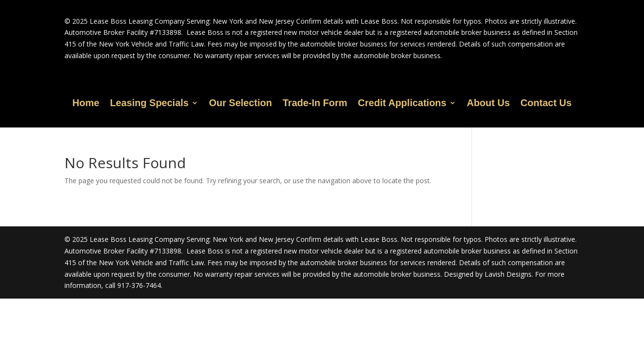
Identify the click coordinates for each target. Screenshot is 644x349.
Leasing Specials (149, 104)
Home (86, 104)
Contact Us (546, 104)
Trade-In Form (315, 104)
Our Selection (240, 104)
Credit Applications (402, 104)
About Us (488, 104)
